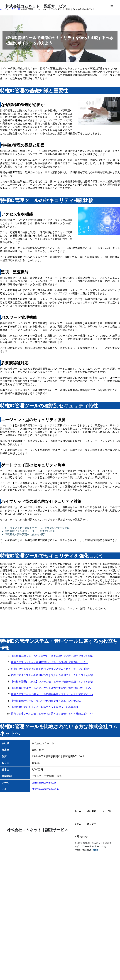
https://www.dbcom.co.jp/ (45, 789)
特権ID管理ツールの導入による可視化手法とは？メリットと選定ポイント (52, 694)
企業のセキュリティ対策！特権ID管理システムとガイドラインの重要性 (51, 669)
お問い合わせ (81, 836)
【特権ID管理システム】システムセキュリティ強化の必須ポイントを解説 (52, 682)
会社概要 (92, 811)
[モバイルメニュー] (112, 6)
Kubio (95, 850)
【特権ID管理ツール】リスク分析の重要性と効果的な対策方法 (46, 701)
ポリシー (92, 824)
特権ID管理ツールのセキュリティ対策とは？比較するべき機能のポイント (52, 714)
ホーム (78, 811)
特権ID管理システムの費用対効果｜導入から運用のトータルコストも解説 (52, 675)
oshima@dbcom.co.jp (44, 783)
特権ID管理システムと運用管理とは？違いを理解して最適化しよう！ (50, 662)
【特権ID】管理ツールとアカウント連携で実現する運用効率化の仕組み (51, 688)
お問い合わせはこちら (60, 620)
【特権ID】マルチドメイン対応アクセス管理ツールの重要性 (45, 707)
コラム (78, 824)
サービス (107, 811)
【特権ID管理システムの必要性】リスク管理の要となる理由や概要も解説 (52, 656)
